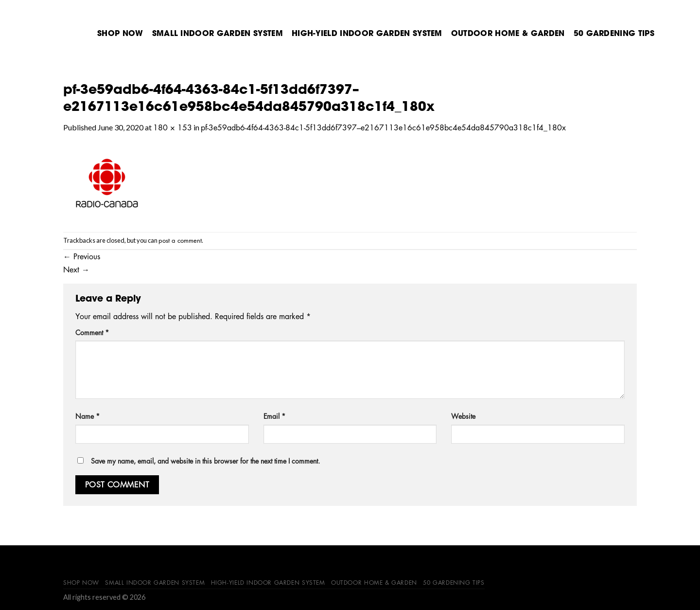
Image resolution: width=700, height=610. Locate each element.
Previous (82, 256)
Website (463, 416)
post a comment (180, 240)
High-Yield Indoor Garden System (367, 33)
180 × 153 (173, 127)
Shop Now (120, 33)
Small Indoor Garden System (218, 33)
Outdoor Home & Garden (508, 33)
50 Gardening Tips (614, 33)
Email (274, 416)
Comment (92, 332)
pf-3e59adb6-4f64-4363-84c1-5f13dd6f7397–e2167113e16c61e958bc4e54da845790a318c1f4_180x (383, 127)
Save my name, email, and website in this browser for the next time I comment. (205, 461)
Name (87, 416)
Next (76, 269)
